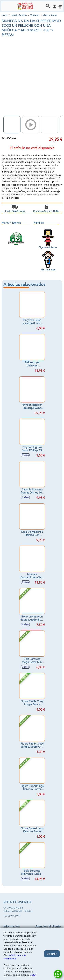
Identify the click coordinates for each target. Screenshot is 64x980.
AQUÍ (33, 975)
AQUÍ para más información (15, 957)
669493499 (14, 916)
